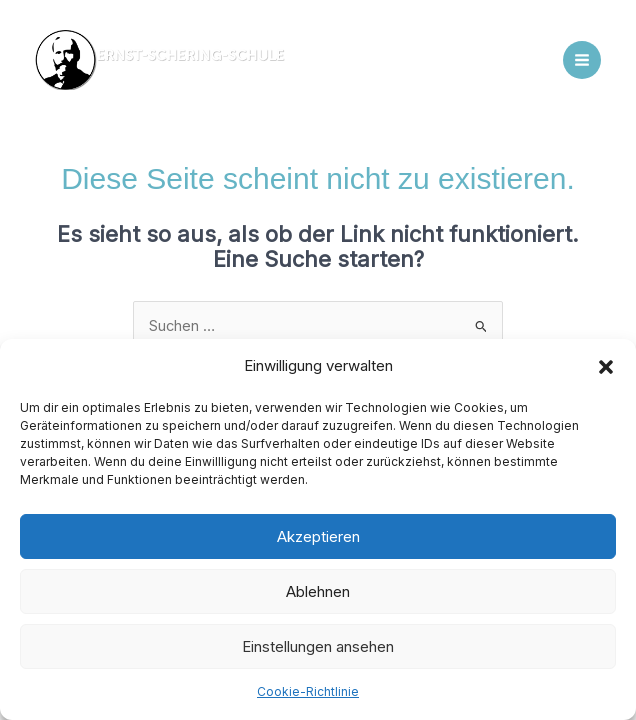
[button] (606, 367)
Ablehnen (318, 591)
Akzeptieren (318, 536)
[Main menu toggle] (582, 60)
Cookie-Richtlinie (308, 691)
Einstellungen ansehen (318, 646)
